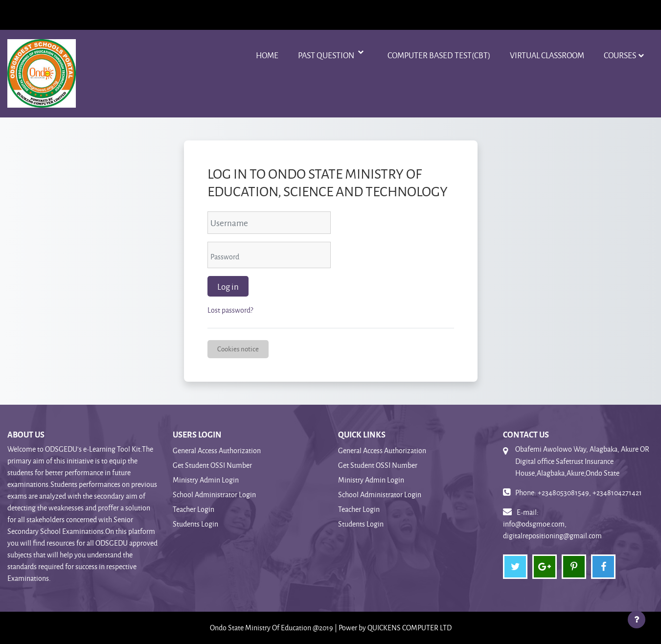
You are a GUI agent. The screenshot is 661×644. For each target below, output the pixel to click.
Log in (228, 286)
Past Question (327, 55)
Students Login (195, 524)
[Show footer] (637, 620)
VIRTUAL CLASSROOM (547, 55)
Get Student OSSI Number (212, 465)
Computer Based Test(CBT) (439, 55)
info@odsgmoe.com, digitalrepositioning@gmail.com (552, 530)
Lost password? (230, 310)
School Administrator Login (214, 494)
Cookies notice (238, 349)
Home (267, 55)
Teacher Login (194, 509)
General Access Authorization (217, 450)
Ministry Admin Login (206, 480)
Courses (620, 55)
